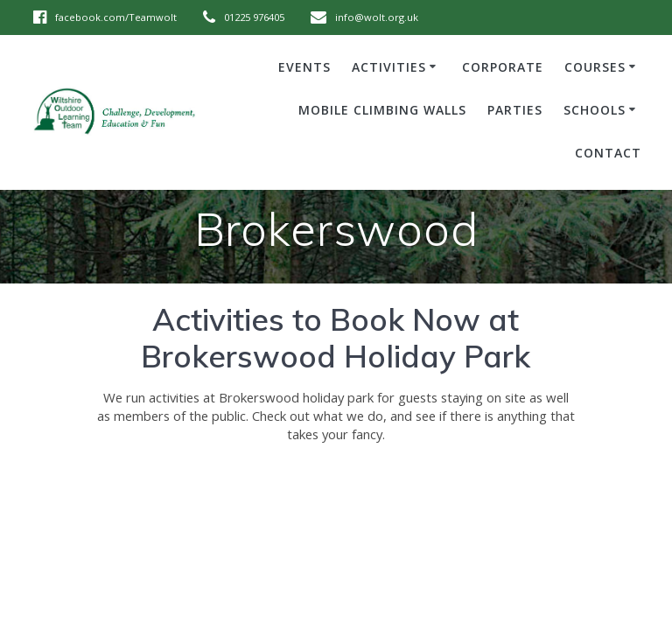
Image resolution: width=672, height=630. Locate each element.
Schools (595, 110)
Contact (608, 153)
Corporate (503, 67)
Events (304, 67)
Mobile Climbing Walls (382, 110)
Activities (389, 67)
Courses (595, 67)
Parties (515, 110)
